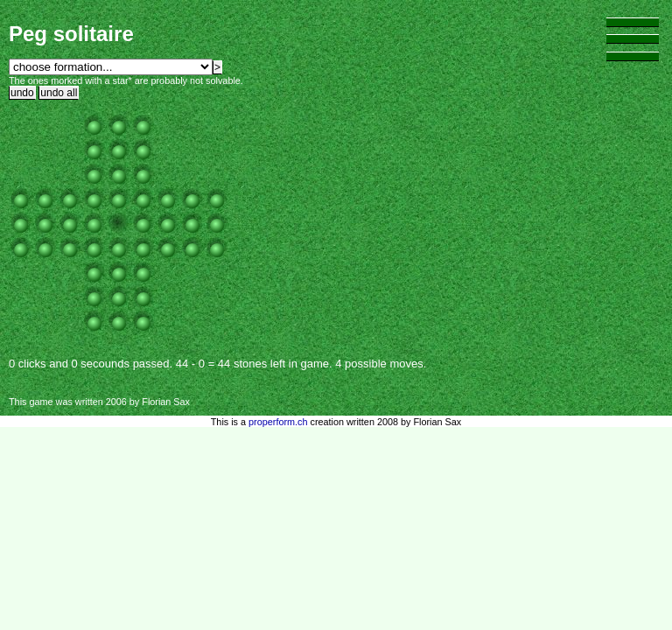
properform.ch (278, 422)
